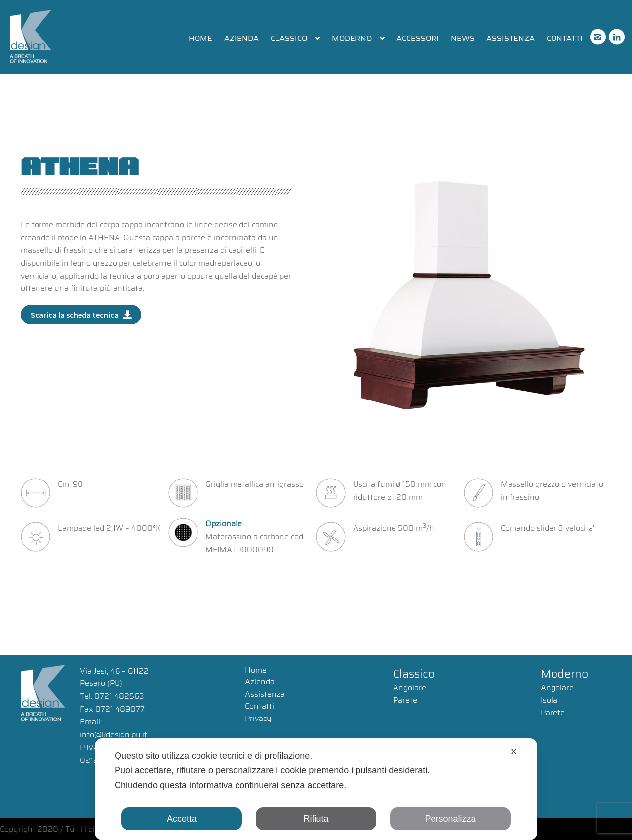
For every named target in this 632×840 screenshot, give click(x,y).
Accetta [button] (182, 819)
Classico (289, 38)
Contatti (565, 38)
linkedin (617, 33)
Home (200, 38)
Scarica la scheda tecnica (75, 315)
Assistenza (511, 38)
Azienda (241, 38)
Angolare (410, 688)
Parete (405, 700)
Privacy (258, 718)
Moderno (352, 38)
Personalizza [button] (450, 819)
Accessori (418, 38)
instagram (598, 33)
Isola (549, 700)
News (463, 38)
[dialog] (316, 789)
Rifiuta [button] (316, 819)
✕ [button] (514, 752)
